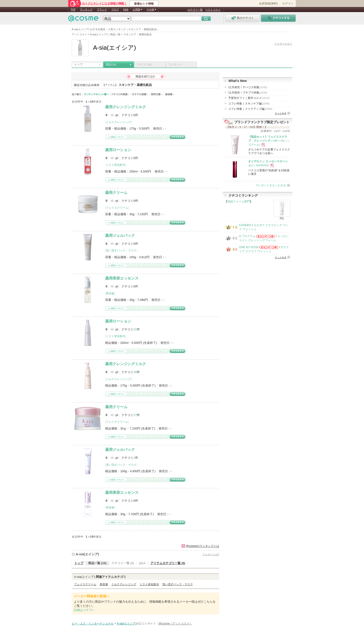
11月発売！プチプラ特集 (248, 93)
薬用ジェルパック (120, 236)
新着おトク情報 (144, 4)
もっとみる (281, 113)
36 (135, 372)
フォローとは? (211, 554)
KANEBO (245, 225)
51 (135, 329)
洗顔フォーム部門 (239, 202)
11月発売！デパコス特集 (248, 87)
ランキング (86, 10)
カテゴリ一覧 (195, 10)
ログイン (288, 3)
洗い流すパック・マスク (121, 250)
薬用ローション (118, 150)
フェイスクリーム (117, 208)
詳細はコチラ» (84, 610)
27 (135, 415)
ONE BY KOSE (249, 247)
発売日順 (157, 94)
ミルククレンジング (118, 122)
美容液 (110, 293)
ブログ (115, 10)
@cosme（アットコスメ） (175, 624)
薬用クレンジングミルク (126, 107)
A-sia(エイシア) (87, 554)
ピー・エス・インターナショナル (93, 624)
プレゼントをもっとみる (271, 185)
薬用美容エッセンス (122, 278)
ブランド (102, 10)
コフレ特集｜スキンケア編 (249, 104)
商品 (111, 65)
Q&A (126, 10)
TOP (73, 10)
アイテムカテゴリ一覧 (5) (168, 563)
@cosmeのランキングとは (202, 546)
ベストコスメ (213, 10)
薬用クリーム (116, 193)
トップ (78, 65)
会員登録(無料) (268, 3)
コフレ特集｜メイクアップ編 (250, 109)
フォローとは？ (283, 44)
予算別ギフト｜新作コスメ (249, 98)
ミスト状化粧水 (116, 165)
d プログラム (247, 236)
